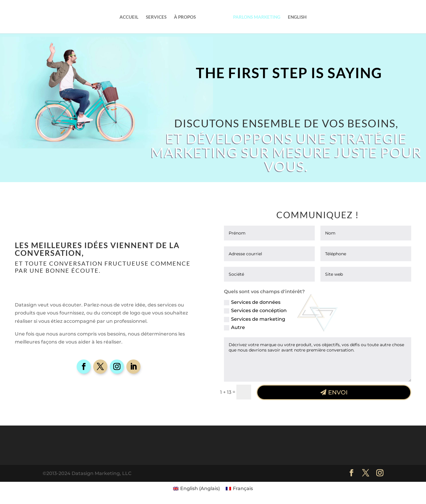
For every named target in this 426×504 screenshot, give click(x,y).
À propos (185, 17)
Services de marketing (255, 319)
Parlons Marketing (257, 17)
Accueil (129, 17)
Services (156, 17)
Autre (234, 328)
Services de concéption (255, 311)
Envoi (338, 392)
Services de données (252, 302)
